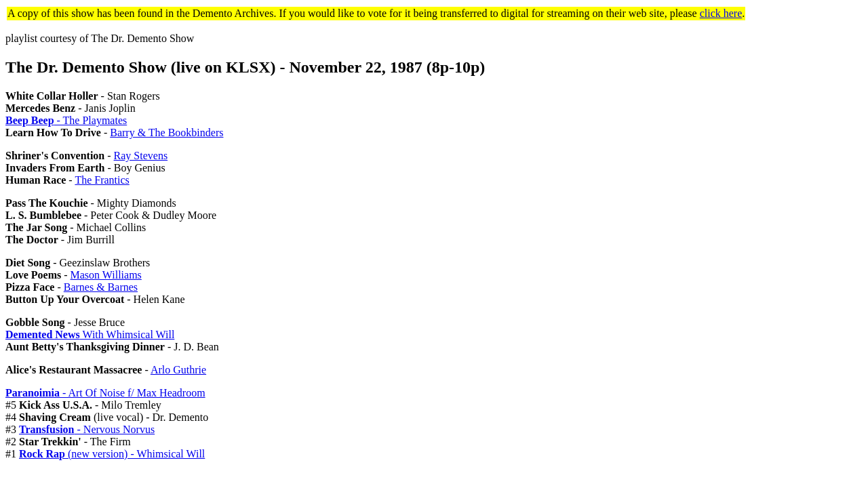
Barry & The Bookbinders (166, 133)
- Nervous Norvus (87, 429)
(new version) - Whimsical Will (112, 454)
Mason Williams (106, 275)
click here (721, 13)
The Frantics (102, 180)
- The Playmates (66, 120)
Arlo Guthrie (178, 370)
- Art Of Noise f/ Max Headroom (105, 393)
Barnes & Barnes (101, 287)
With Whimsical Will (90, 334)
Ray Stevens (141, 156)
